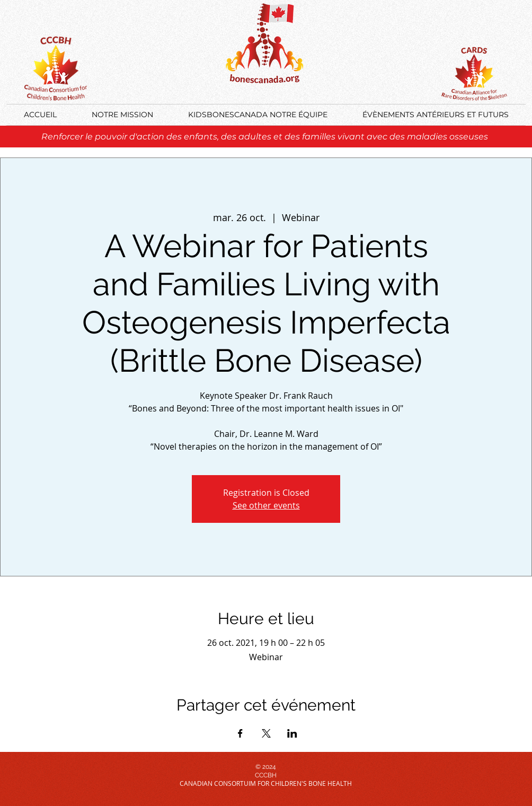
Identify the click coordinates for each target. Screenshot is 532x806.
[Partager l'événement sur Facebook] (240, 733)
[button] (435, 115)
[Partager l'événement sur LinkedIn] (292, 733)
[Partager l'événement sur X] (266, 733)
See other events (266, 505)
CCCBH (266, 775)
